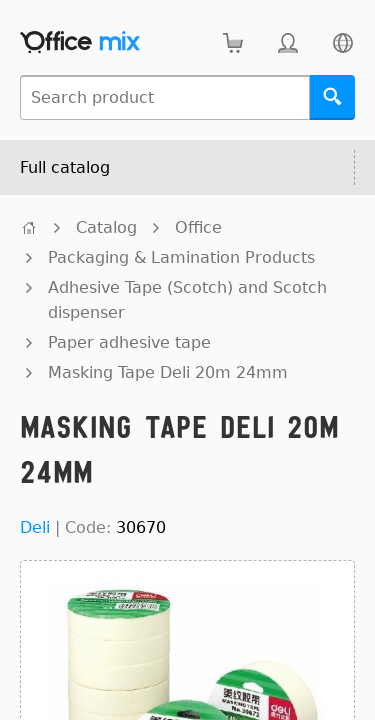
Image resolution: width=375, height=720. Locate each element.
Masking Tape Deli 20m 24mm (168, 372)
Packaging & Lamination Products (181, 257)
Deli (35, 527)
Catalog (106, 227)
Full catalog (65, 167)
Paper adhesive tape (129, 342)
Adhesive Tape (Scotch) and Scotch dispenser (187, 300)
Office (198, 227)
